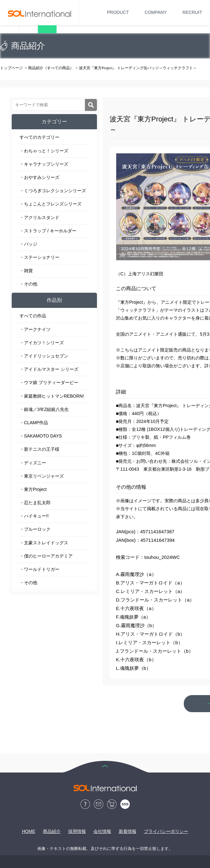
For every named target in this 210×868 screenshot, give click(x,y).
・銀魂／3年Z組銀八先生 (44, 409)
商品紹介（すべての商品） (51, 68)
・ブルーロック (35, 529)
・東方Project (33, 489)
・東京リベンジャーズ (42, 476)
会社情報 (102, 831)
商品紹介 (52, 831)
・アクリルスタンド (39, 217)
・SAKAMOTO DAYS (41, 436)
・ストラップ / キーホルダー (48, 231)
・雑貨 (26, 271)
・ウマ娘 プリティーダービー (49, 382)
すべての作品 (33, 316)
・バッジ (28, 244)
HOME (29, 831)
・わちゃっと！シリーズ (44, 151)
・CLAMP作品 (34, 423)
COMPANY (156, 12)
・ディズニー (33, 463)
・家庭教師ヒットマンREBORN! (52, 396)
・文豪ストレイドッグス (44, 543)
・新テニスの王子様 (39, 449)
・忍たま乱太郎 (35, 503)
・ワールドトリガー (39, 569)
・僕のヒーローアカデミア (46, 556)
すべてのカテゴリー (39, 137)
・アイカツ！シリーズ (42, 343)
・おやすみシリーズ (39, 177)
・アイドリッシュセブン (44, 356)
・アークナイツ (35, 329)
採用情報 (77, 831)
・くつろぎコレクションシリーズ (53, 191)
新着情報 (128, 831)
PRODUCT (118, 12)
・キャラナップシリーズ (44, 164)
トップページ (11, 68)
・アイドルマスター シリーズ (49, 369)
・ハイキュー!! (34, 516)
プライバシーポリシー (166, 831)
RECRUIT (192, 12)
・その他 (28, 284)
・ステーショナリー (39, 257)
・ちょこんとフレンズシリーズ (51, 204)
